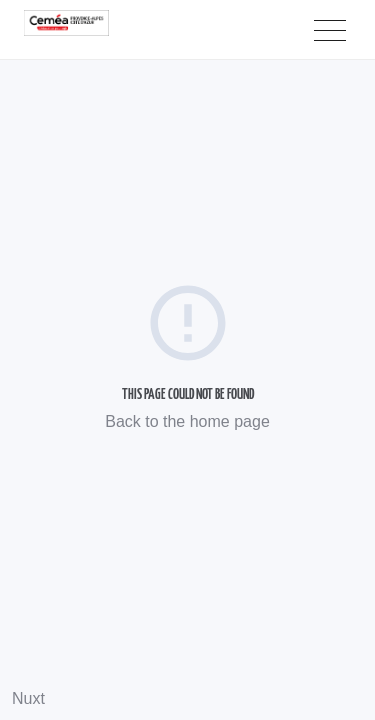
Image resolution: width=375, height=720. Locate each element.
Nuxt (28, 698)
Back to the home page (187, 421)
